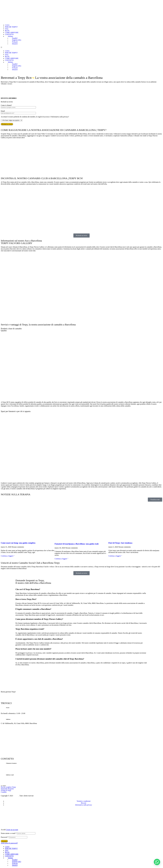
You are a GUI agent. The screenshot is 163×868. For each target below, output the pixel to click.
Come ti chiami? (6, 105)
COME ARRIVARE (12, 33)
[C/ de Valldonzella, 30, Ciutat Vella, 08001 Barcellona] (81, 160)
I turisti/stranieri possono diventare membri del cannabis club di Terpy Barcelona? (50, 659)
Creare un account (12, 830)
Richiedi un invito (7, 124)
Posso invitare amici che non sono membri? (33, 649)
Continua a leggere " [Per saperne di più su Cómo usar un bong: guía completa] (8, 556)
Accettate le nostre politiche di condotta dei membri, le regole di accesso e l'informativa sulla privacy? (35, 117)
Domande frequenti (7, 789)
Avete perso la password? (9, 843)
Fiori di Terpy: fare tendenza (120, 543)
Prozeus (16, 796)
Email (3, 111)
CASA (7, 25)
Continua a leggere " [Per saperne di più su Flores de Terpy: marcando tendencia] (115, 556)
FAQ (7, 29)
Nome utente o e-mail (9, 833)
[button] (81, 47)
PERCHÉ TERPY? (11, 27)
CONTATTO (9, 34)
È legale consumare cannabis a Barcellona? (33, 609)
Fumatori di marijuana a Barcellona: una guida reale (77, 544)
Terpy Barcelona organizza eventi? (30, 629)
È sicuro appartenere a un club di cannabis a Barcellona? (39, 639)
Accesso (4, 841)
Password (5, 837)
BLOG (7, 31)
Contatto (4, 792)
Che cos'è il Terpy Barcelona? (28, 589)
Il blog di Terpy (6, 790)
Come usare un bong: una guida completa (18, 543)
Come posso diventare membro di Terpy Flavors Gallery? (39, 619)
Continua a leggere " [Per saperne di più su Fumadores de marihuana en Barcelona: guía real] (61, 559)
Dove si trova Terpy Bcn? (26, 599)
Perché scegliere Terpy (8, 787)
